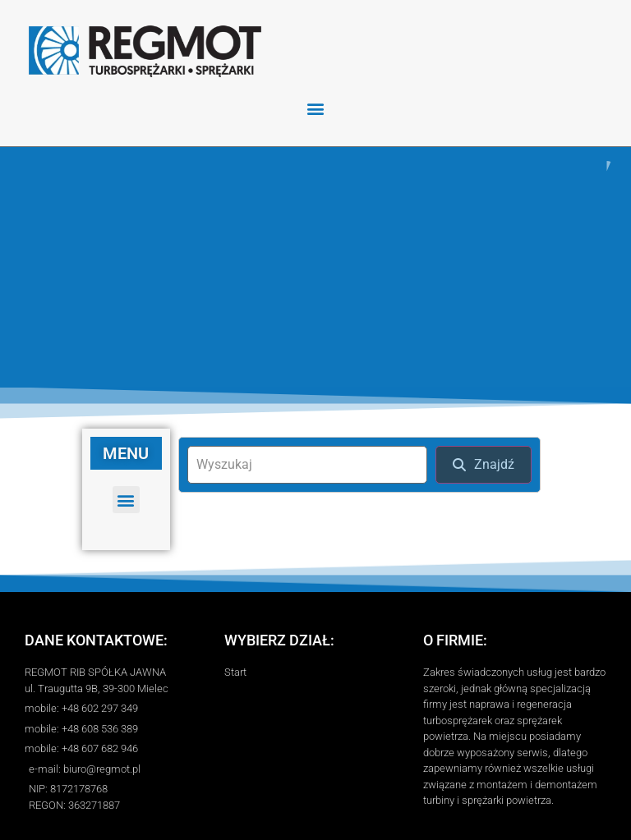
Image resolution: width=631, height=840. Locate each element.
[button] (316, 108)
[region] (315, 265)
